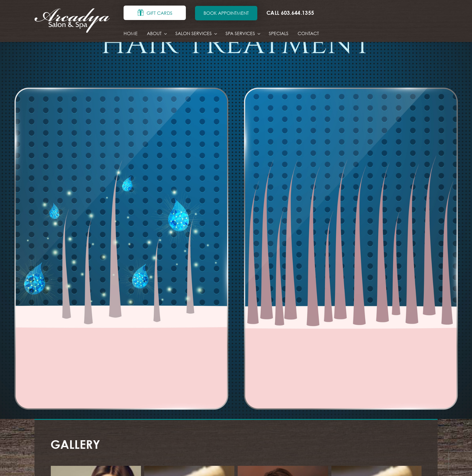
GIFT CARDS (159, 13)
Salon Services (196, 34)
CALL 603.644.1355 (290, 13)
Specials (279, 33)
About (157, 34)
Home (131, 33)
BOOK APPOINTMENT (226, 13)
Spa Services (243, 34)
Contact (308, 33)
